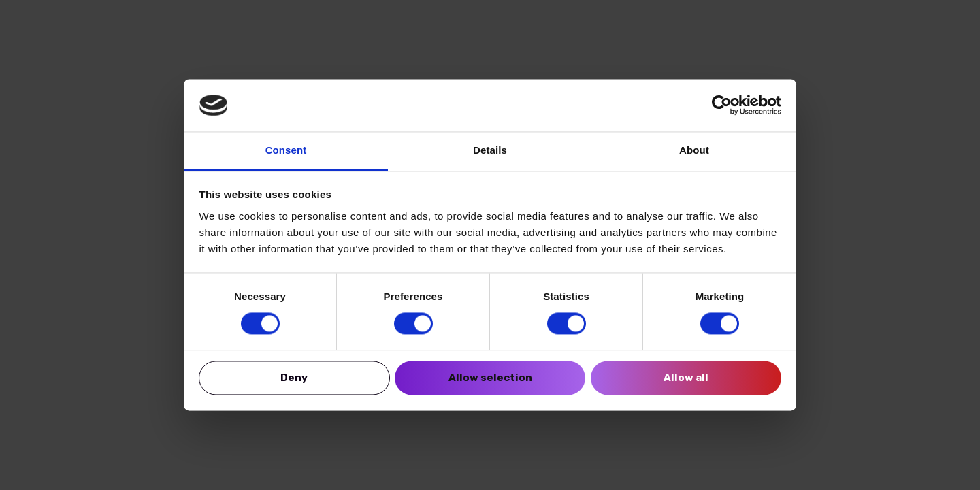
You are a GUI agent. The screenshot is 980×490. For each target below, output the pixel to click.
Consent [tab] (286, 150)
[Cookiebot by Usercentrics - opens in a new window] (722, 105)
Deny (294, 378)
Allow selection (490, 378)
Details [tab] (490, 150)
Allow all (686, 378)
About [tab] (694, 150)
